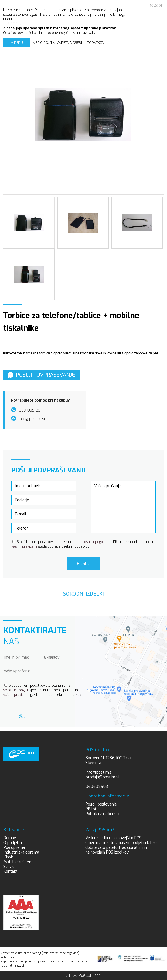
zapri (157, 5)
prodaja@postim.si (102, 777)
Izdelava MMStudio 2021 (83, 976)
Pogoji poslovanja (101, 804)
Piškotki (92, 809)
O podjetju (13, 843)
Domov (10, 838)
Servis (9, 867)
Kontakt (11, 871)
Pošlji (83, 564)
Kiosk (8, 857)
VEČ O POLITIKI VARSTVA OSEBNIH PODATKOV (69, 43)
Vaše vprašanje (123, 507)
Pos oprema (14, 847)
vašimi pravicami (24, 546)
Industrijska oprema (21, 852)
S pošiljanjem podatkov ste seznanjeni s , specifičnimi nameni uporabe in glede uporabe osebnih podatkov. (83, 544)
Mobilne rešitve (17, 862)
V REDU (17, 43)
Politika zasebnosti (102, 814)
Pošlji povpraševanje (41, 375)
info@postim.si (99, 772)
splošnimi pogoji (92, 542)
